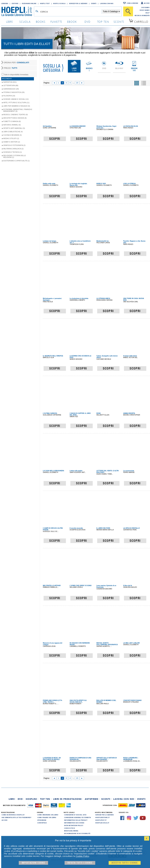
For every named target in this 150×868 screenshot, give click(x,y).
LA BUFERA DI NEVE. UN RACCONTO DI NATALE (52, 759)
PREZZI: (10, 68)
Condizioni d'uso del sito (75, 815)
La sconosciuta (129, 471)
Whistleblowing (71, 831)
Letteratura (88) (11, 85)
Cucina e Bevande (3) (12, 135)
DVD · (21, 799)
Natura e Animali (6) (12, 125)
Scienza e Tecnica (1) (13, 152)
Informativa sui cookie (74, 823)
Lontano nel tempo (49, 241)
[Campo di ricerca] (71, 12)
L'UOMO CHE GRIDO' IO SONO (81, 586)
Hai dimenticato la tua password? (17, 817)
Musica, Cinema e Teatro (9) (16, 115)
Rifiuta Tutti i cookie (80, 863)
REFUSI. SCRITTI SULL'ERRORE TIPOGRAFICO (107, 644)
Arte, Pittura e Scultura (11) (16, 103)
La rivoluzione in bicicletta (79, 298)
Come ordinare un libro (48, 815)
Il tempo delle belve (130, 356)
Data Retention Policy (74, 825)
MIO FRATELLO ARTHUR (52, 586)
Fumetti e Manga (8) (12, 121)
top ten (103, 22)
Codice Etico (70, 828)
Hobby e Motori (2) (12, 142)
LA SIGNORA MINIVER (78, 126)
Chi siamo (145, 7)
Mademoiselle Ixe (103, 241)
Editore (15, 3)
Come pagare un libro (47, 817)
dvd (87, 22)
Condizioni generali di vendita (78, 817)
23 (77, 83)
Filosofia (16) (9, 96)
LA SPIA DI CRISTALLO (131, 528)
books (41, 22)
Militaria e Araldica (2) (13, 149)
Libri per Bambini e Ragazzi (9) (17, 106)
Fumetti (56, 22)
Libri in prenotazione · (68, 799)
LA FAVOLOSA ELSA (131, 126)
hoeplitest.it (101, 820)
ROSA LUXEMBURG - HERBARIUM (131, 759)
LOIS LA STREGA (129, 184)
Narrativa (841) (10, 82)
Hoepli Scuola (59, 3)
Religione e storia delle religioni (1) (15, 156)
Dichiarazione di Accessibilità (77, 833)
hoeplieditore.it (102, 817)
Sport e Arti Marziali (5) (14, 128)
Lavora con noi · (124, 799)
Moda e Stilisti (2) (11, 138)
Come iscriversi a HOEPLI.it (13, 815)
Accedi (147, 3)
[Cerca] (128, 11)
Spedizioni (42, 820)
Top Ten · (46, 799)
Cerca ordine (133, 3)
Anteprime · (92, 799)
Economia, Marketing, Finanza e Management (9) (18, 110)
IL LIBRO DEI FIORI (103, 528)
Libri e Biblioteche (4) (13, 132)
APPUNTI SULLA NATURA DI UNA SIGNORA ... (107, 759)
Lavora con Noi (107, 3)
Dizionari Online (29, 3)
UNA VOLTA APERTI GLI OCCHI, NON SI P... (78, 701)
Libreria (5, 3)
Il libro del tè (128, 586)
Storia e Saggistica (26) (14, 92)
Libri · (12, 799)
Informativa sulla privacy (76, 820)
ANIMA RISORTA (129, 413)
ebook (72, 22)
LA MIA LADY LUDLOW (131, 643)
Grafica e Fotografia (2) (14, 145)
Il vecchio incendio (76, 528)
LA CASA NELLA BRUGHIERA (53, 471)
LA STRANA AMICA (103, 298)
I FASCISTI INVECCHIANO (132, 700)
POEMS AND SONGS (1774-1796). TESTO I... (53, 701)
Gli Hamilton (47, 126)
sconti (119, 22)
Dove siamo (145, 10)
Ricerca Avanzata (142, 15)
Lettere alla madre (76, 471)
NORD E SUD (101, 184)
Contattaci (42, 823)
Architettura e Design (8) (15, 118)
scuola (25, 22)
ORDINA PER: (16, 63)
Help (148, 13)
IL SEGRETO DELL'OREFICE (53, 356)
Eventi (94, 3)
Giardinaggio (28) (11, 89)
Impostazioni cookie (33, 863)
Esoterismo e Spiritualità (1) (16, 161)
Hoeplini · (32, 799)
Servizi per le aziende (78, 3)
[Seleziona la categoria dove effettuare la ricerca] (111, 11)
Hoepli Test (45, 3)
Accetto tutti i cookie (125, 863)
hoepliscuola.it (102, 823)
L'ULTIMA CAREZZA (50, 413)
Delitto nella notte (49, 184)
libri (9, 22)
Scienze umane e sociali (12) (16, 99)
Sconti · (107, 799)
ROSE (99, 413)
